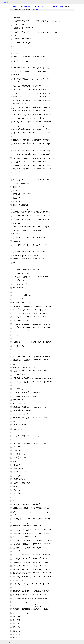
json (82, 642)
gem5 (11, 6)
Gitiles (8, 642)
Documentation (54, 6)
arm (15, 6)
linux (19, 6)
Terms (15, 642)
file (37, 10)
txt (78, 642)
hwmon (62, 6)
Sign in (81, 2)
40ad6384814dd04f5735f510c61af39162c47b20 (34, 6)
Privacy (11, 642)
